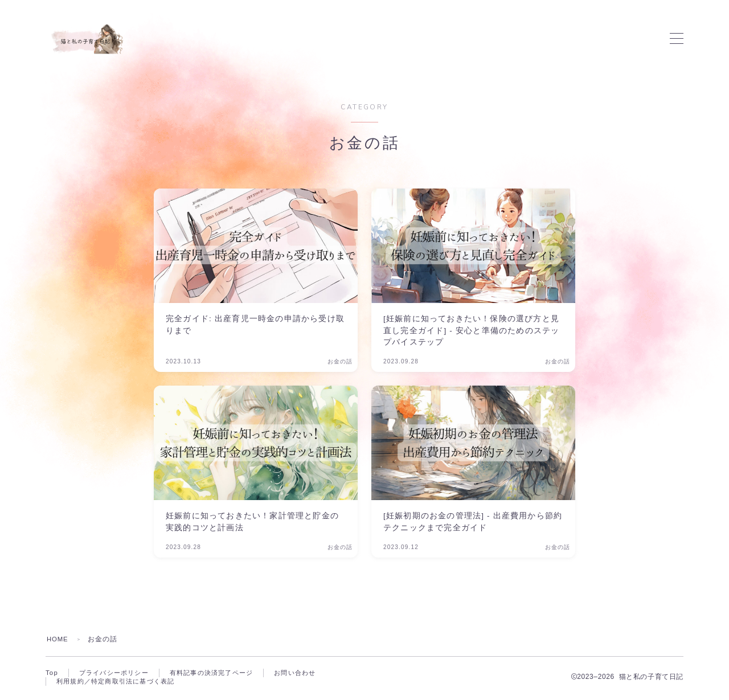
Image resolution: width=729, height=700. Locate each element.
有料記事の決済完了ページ (221, 673)
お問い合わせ (310, 673)
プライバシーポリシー (117, 673)
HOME (58, 639)
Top (52, 673)
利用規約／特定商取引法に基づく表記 (120, 683)
